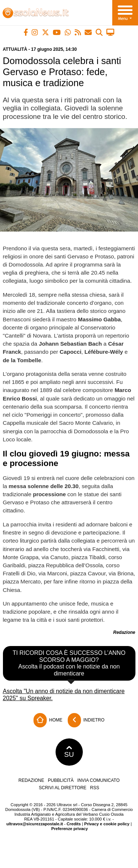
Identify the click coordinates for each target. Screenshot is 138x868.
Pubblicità (61, 780)
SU (69, 752)
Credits (74, 824)
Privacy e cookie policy (107, 824)
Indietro (86, 720)
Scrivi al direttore (62, 788)
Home (48, 720)
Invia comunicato (98, 780)
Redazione (31, 780)
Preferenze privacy (70, 829)
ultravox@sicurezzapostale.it (35, 824)
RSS (95, 788)
